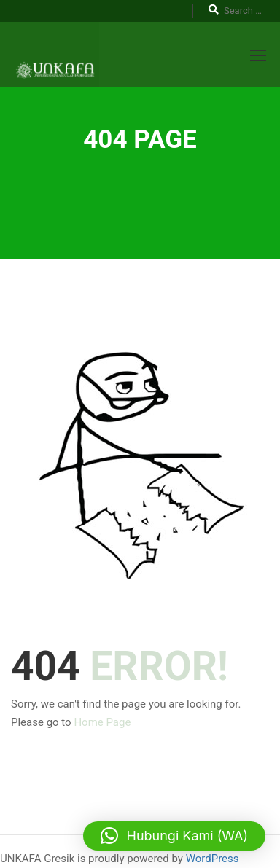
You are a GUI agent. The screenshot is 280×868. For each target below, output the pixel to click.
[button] (174, 836)
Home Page (102, 722)
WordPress (213, 859)
